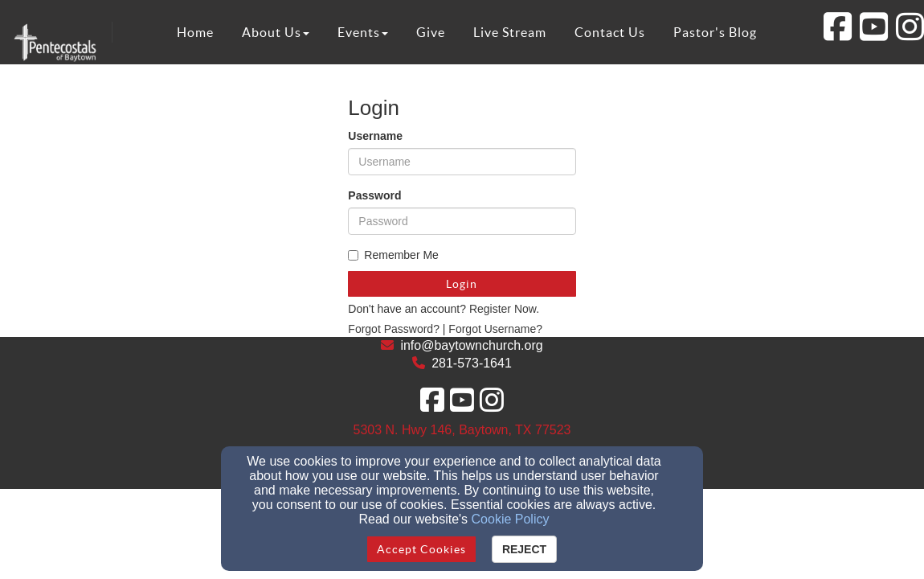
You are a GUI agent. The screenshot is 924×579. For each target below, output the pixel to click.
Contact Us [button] (610, 32)
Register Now (503, 309)
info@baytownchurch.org (471, 345)
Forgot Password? (394, 329)
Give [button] (431, 32)
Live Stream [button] (510, 32)
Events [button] (363, 32)
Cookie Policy (511, 519)
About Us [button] (276, 32)
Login (462, 284)
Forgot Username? (495, 329)
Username (375, 136)
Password (374, 195)
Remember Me (393, 255)
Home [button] (195, 32)
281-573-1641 (472, 363)
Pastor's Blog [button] (715, 32)
